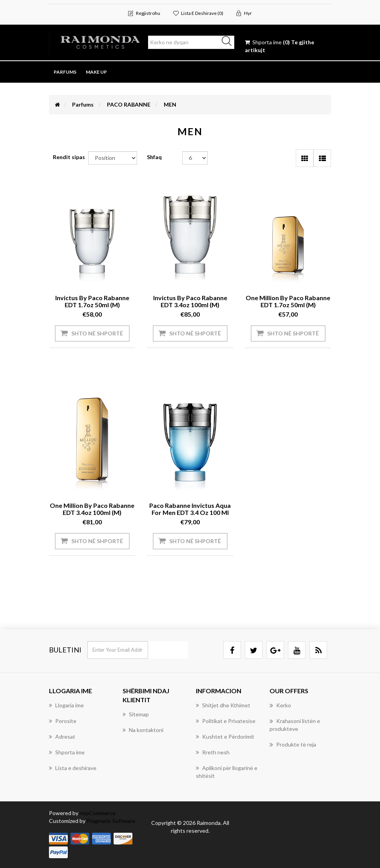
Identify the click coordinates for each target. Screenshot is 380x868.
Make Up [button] (96, 72)
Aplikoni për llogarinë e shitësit (227, 772)
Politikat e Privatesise (226, 721)
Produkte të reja (293, 745)
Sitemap (136, 714)
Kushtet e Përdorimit (225, 737)
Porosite (63, 721)
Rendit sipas (69, 157)
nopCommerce (98, 813)
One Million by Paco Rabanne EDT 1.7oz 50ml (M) (288, 301)
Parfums (83, 104)
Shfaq (154, 157)
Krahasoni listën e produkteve (295, 725)
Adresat (62, 737)
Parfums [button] (65, 72)
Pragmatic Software (111, 821)
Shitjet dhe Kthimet (223, 705)
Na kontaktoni (143, 730)
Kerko (280, 705)
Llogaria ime (66, 705)
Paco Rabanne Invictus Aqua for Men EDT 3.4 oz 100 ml (190, 509)
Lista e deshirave (73, 768)
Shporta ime (67, 752)
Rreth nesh (213, 752)
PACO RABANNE (129, 104)
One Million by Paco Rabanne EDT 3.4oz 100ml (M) (92, 509)
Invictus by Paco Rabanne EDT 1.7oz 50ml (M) (92, 301)
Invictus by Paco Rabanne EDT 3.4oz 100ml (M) (190, 301)
